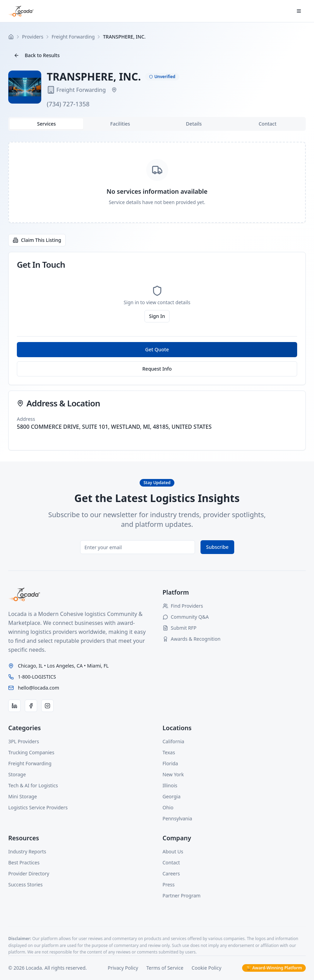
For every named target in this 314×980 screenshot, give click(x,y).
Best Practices (24, 862)
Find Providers (183, 606)
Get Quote (157, 349)
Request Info (157, 369)
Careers (171, 874)
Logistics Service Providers (38, 807)
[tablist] (157, 124)
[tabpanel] (157, 182)
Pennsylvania (177, 818)
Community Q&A (186, 617)
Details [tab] (194, 124)
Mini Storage (23, 796)
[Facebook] (31, 706)
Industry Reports (27, 851)
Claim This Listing (37, 240)
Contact (171, 862)
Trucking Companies (31, 752)
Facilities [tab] (120, 124)
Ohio (168, 807)
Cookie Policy (206, 968)
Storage (17, 774)
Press (169, 885)
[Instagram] (47, 706)
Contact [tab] (268, 124)
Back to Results (37, 55)
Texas (169, 752)
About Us (173, 851)
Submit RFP (180, 628)
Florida (170, 763)
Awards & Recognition (192, 639)
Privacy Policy (123, 968)
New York (173, 774)
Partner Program (182, 896)
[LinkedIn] (14, 706)
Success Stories (25, 885)
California (174, 741)
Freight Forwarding (30, 763)
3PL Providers (24, 741)
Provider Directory (29, 874)
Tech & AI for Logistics (33, 785)
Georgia (172, 796)
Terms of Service (165, 968)
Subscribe (217, 547)
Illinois (170, 785)
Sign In (157, 316)
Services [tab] (47, 124)
